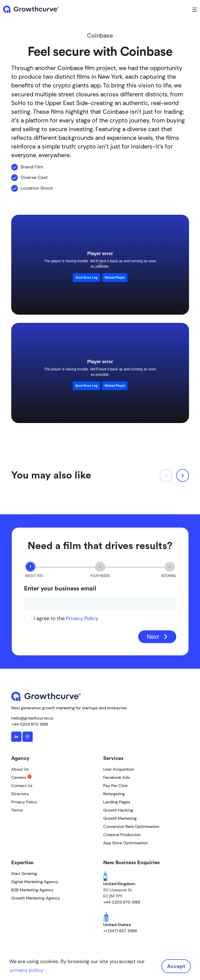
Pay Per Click (115, 786)
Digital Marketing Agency (35, 882)
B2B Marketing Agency (32, 890)
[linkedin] (16, 737)
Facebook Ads (116, 777)
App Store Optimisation (125, 843)
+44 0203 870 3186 (30, 724)
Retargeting (114, 794)
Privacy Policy (82, 618)
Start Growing (24, 874)
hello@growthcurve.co (32, 718)
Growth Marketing (120, 818)
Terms (17, 810)
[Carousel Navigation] (174, 475)
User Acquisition (119, 769)
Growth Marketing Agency (36, 898)
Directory (20, 794)
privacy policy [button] (27, 970)
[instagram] (28, 737)
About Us (20, 769)
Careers (19, 777)
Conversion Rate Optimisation (131, 827)
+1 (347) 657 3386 (120, 931)
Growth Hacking (118, 810)
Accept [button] (176, 966)
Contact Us (22, 786)
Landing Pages (117, 802)
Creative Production (122, 835)
